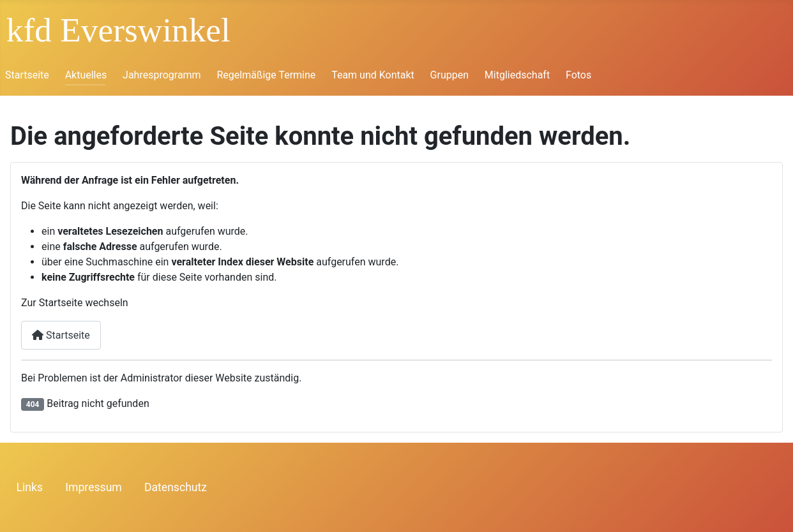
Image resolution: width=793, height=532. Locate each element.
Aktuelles (86, 75)
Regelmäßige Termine (266, 75)
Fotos (578, 75)
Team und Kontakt (373, 75)
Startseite (27, 75)
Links (30, 487)
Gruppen (449, 75)
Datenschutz (176, 487)
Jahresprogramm (162, 75)
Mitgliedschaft (517, 75)
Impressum (94, 487)
